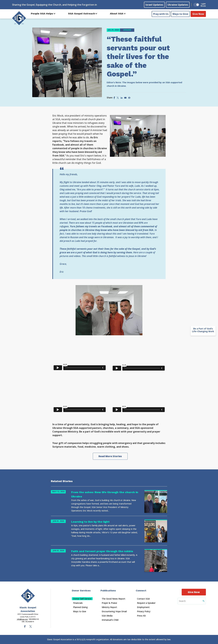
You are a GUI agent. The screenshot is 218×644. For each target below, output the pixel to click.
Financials (78, 603)
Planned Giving (80, 607)
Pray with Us (161, 14)
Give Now (198, 14)
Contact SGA (143, 599)
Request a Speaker (146, 603)
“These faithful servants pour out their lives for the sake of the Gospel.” (138, 57)
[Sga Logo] (19, 18)
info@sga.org (22, 619)
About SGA (117, 14)
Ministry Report (109, 607)
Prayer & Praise (109, 603)
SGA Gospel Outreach (82, 14)
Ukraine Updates (178, 5)
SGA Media (107, 616)
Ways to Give (180, 14)
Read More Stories (110, 456)
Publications (108, 591)
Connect (141, 591)
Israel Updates (154, 5)
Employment (143, 607)
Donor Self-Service (82, 599)
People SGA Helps (42, 14)
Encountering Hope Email (114, 611)
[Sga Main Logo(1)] (28, 596)
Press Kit (141, 616)
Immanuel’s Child (110, 620)
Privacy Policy (144, 611)
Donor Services (81, 591)
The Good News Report (113, 599)
